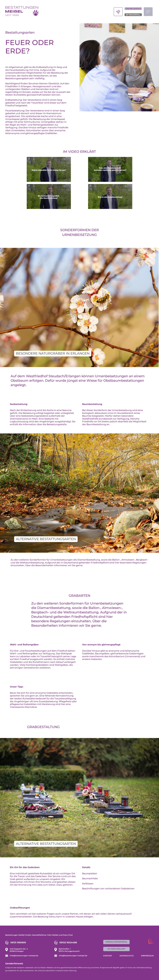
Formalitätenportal (116, 942)
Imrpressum (147, 956)
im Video (116, 949)
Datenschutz (127, 956)
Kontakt (108, 956)
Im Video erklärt (79, 152)
